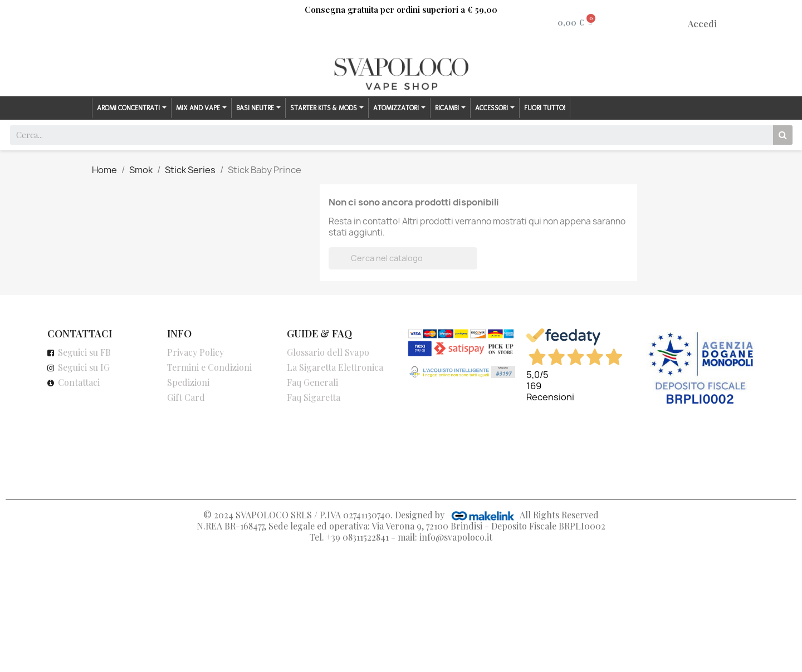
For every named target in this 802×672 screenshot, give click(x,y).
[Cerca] (403, 258)
